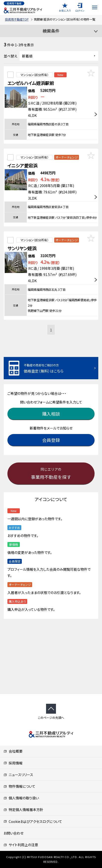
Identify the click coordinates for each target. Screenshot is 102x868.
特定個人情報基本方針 (23, 810)
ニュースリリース (18, 775)
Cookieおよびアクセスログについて (33, 821)
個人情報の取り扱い (21, 798)
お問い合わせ (13, 833)
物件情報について (19, 786)
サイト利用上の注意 (21, 845)
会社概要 (13, 751)
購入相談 (51, 414)
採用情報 (13, 763)
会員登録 (51, 440)
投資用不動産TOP (17, 19)
